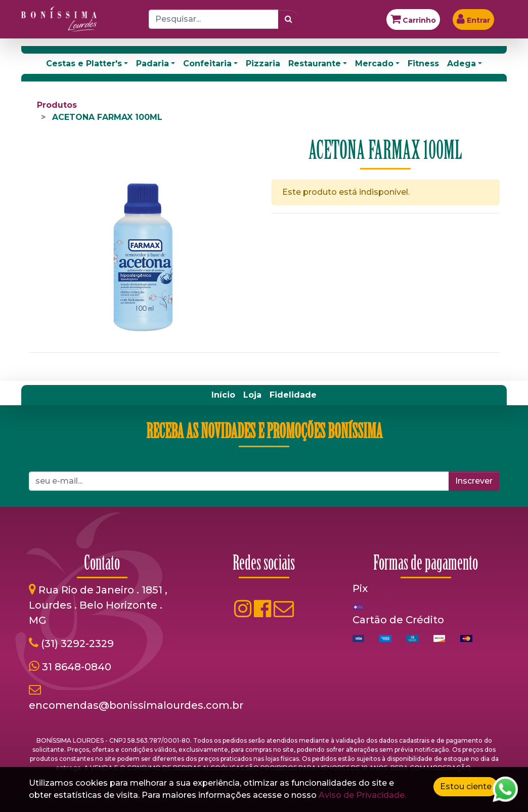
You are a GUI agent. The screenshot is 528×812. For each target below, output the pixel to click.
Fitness (423, 63)
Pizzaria (263, 63)
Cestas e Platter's (84, 63)
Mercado (374, 63)
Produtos (57, 105)
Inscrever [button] (474, 481)
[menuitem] (223, 395)
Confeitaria (207, 63)
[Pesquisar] (289, 19)
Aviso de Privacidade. (362, 795)
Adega (461, 63)
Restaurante (315, 63)
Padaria (152, 63)
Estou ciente (466, 786)
